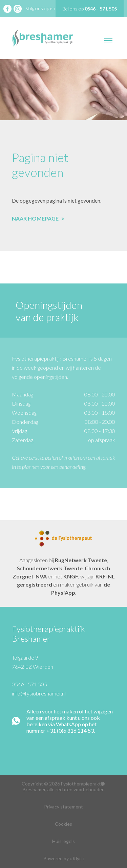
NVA (41, 576)
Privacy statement (63, 807)
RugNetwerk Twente (81, 560)
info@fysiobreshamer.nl (39, 693)
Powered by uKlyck (64, 858)
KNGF (71, 576)
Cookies (63, 824)
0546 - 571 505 (29, 684)
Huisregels (63, 841)
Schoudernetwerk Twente (50, 568)
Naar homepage (38, 218)
